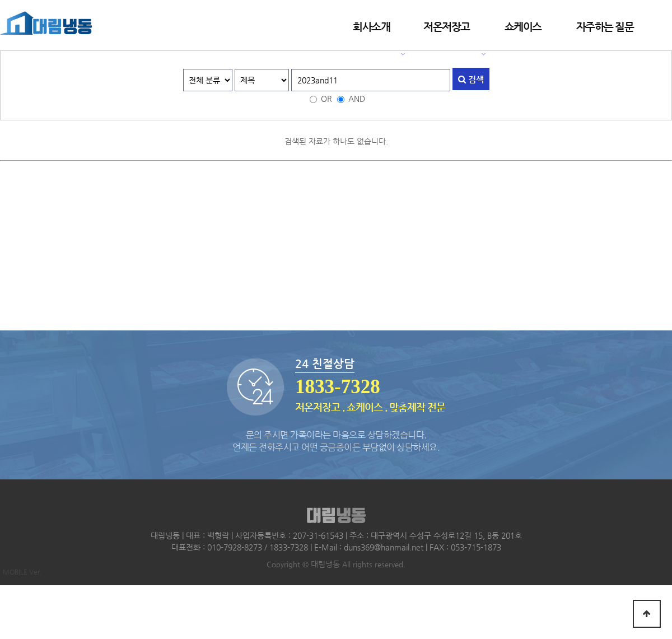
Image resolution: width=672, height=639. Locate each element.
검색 (471, 79)
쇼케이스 (523, 27)
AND (357, 99)
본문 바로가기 (0, 0)
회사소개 (371, 27)
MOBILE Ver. (22, 572)
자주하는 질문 (605, 27)
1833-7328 (338, 387)
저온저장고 (447, 27)
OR (326, 99)
